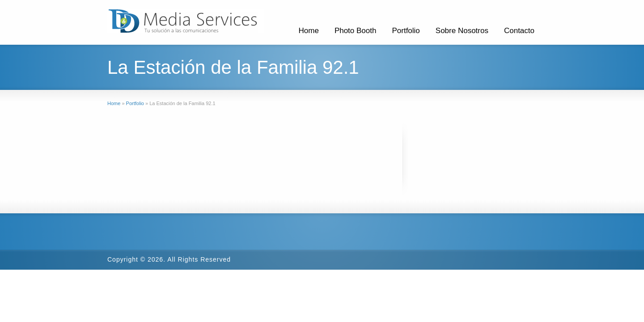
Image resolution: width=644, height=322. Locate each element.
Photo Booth (356, 31)
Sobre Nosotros (462, 31)
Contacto (519, 31)
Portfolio (406, 31)
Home (309, 31)
